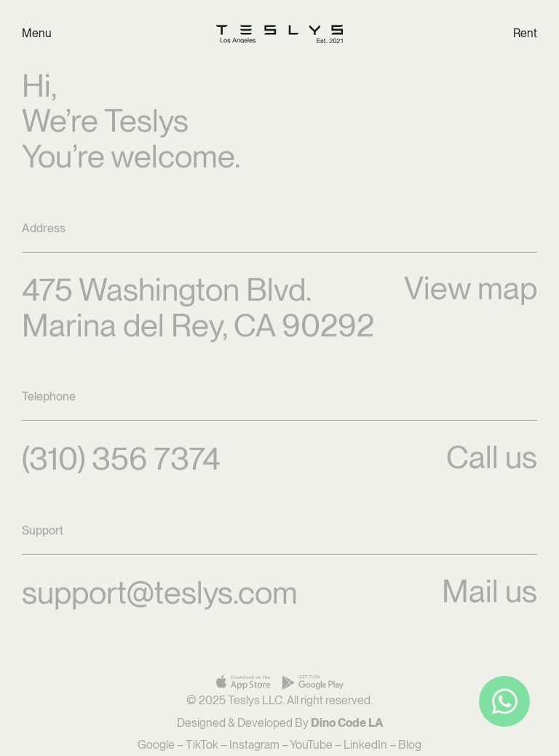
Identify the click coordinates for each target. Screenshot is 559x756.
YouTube (311, 745)
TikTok (202, 745)
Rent (525, 33)
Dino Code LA (347, 723)
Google (156, 745)
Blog (410, 745)
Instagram (254, 745)
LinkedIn (365, 745)
